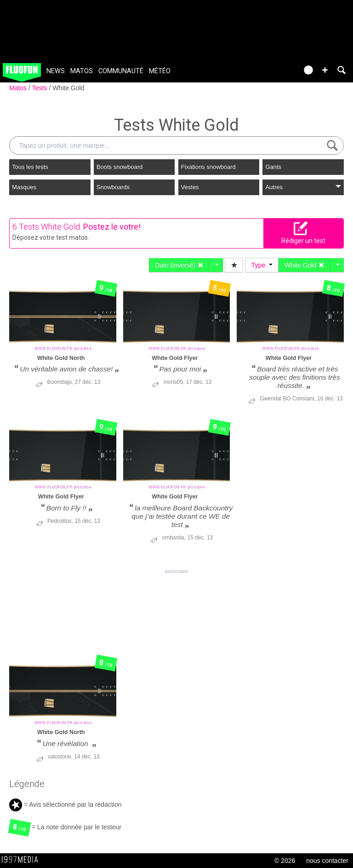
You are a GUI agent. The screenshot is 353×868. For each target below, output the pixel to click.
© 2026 (285, 861)
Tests (41, 88)
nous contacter (327, 861)
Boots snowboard (120, 167)
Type (262, 265)
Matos (82, 71)
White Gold (68, 88)
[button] (325, 70)
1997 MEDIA (23, 860)
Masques (24, 187)
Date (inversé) (179, 265)
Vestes (190, 187)
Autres (303, 187)
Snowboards (113, 187)
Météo (160, 71)
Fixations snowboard (208, 167)
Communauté (121, 71)
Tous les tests (30, 167)
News (56, 71)
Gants (273, 167)
